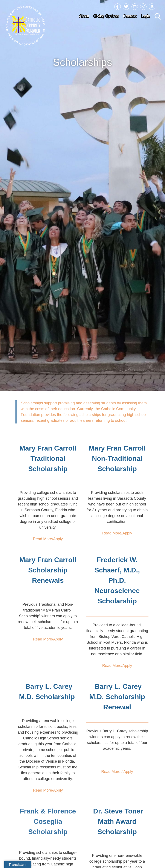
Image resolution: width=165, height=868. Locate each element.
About (84, 16)
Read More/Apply (48, 539)
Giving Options (106, 16)
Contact (130, 16)
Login (145, 16)
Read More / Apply (117, 772)
